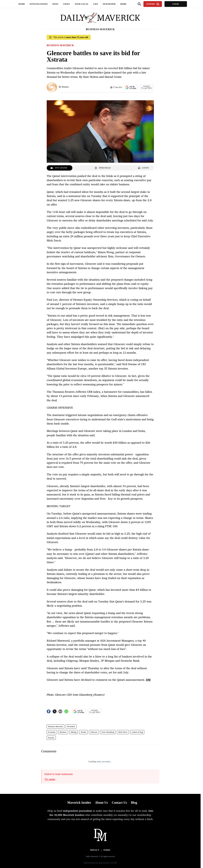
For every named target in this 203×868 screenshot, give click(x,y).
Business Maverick (56, 726)
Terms (107, 850)
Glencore (94, 732)
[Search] (139, 4)
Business (63, 732)
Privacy (95, 850)
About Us (101, 803)
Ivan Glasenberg (108, 732)
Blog (134, 803)
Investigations (39, 4)
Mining (74, 732)
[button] (131, 87)
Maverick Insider (79, 803)
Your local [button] (82, 4)
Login (176, 4)
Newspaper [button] (109, 4)
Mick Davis (123, 732)
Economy (52, 732)
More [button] (123, 4)
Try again (50, 779)
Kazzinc (51, 738)
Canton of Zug (137, 732)
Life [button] (96, 4)
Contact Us (119, 803)
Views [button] (67, 4)
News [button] (55, 4)
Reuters (65, 87)
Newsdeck (71, 726)
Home (22, 4)
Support (153, 4)
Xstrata (83, 732)
